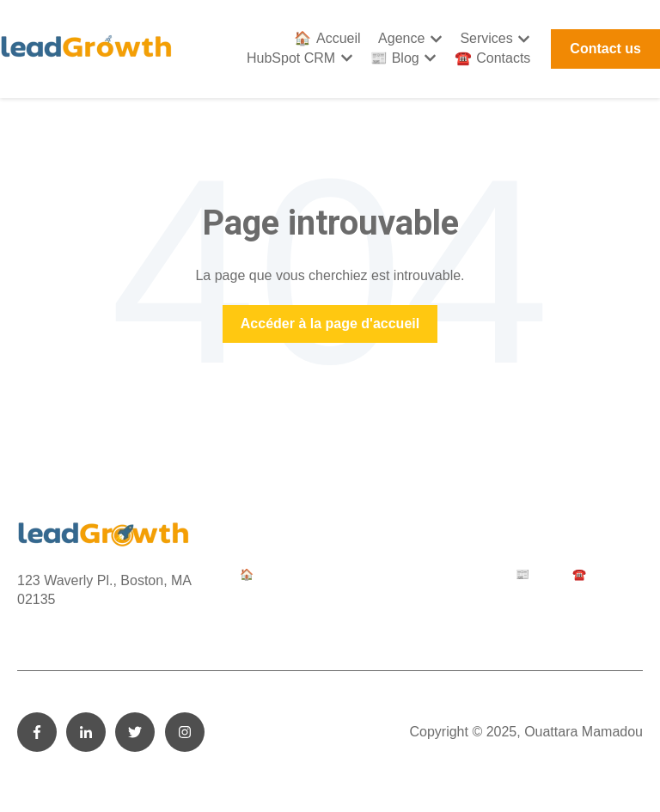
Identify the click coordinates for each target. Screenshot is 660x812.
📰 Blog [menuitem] (535, 574)
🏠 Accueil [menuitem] (266, 574)
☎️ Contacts (493, 58)
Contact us (605, 49)
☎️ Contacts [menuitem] (603, 574)
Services (486, 38)
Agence (401, 38)
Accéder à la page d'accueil (330, 324)
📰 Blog (394, 58)
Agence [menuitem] (330, 574)
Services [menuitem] (388, 574)
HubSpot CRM (291, 58)
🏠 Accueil (327, 38)
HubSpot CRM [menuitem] (462, 574)
